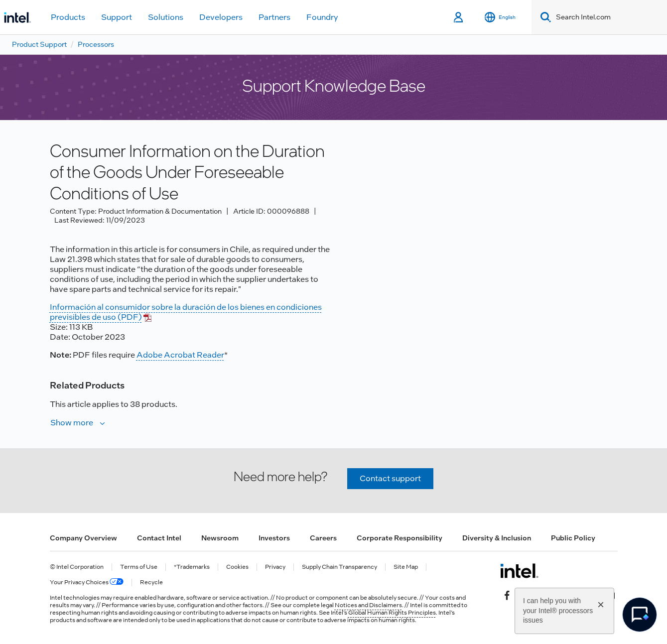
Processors (96, 44)
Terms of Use (139, 567)
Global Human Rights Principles (392, 613)
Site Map (406, 567)
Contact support (390, 478)
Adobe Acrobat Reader (180, 355)
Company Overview (83, 538)
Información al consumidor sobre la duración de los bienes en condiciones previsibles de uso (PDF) (186, 312)
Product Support (39, 44)
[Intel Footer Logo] (519, 571)
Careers (323, 538)
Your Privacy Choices (87, 582)
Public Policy (573, 538)
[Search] (544, 17)
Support (117, 17)
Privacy (275, 567)
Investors (274, 538)
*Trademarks (192, 567)
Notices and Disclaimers (368, 605)
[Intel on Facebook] (507, 595)
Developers (221, 17)
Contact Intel (159, 538)
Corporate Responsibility (400, 538)
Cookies (237, 567)
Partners (274, 17)
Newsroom (220, 538)
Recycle (151, 582)
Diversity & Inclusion (497, 538)
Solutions (166, 17)
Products (68, 17)
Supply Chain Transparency (339, 567)
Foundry (322, 17)
